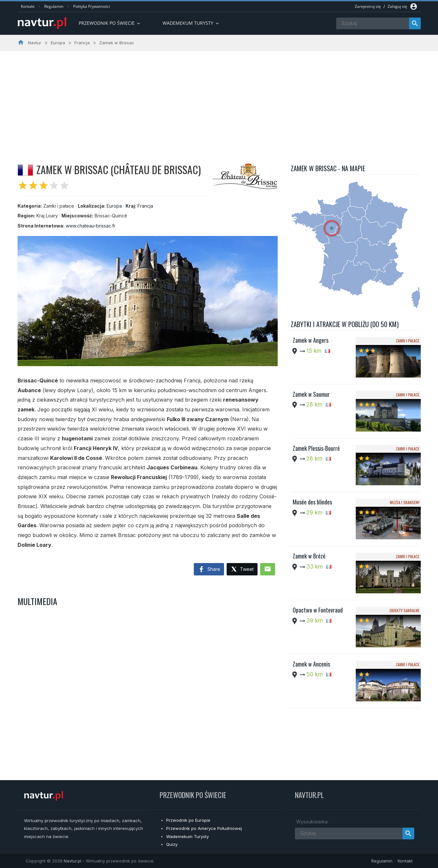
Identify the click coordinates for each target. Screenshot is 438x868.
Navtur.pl (73, 861)
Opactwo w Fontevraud (318, 610)
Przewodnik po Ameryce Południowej (204, 828)
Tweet (242, 569)
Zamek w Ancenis (311, 664)
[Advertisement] (219, 100)
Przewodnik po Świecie (110, 23)
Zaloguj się (397, 6)
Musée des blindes (312, 502)
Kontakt (28, 6)
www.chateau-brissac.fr (91, 226)
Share (209, 570)
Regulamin (54, 6)
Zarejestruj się (368, 6)
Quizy (172, 844)
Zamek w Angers (311, 340)
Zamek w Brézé (309, 556)
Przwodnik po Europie (188, 820)
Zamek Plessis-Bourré (316, 448)
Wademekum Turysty (187, 836)
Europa (114, 206)
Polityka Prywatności (92, 6)
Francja (145, 206)
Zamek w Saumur (311, 394)
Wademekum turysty (191, 23)
